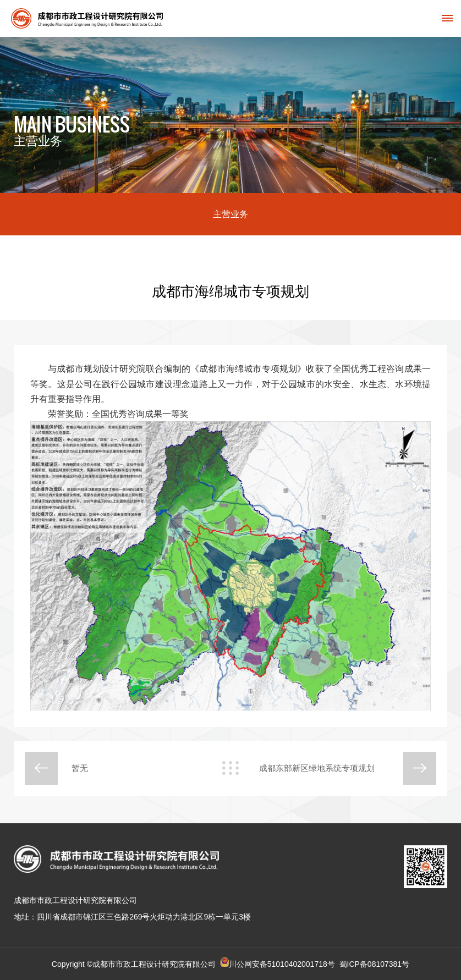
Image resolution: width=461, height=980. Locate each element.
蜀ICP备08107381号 (375, 964)
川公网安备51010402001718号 (282, 964)
